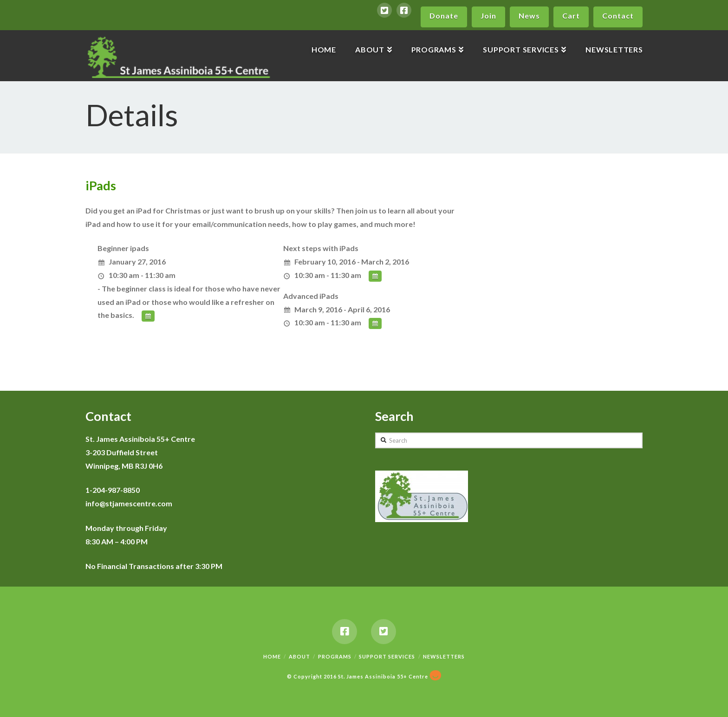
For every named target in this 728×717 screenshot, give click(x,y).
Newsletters (444, 656)
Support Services (387, 656)
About (299, 656)
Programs (335, 656)
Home (272, 656)
